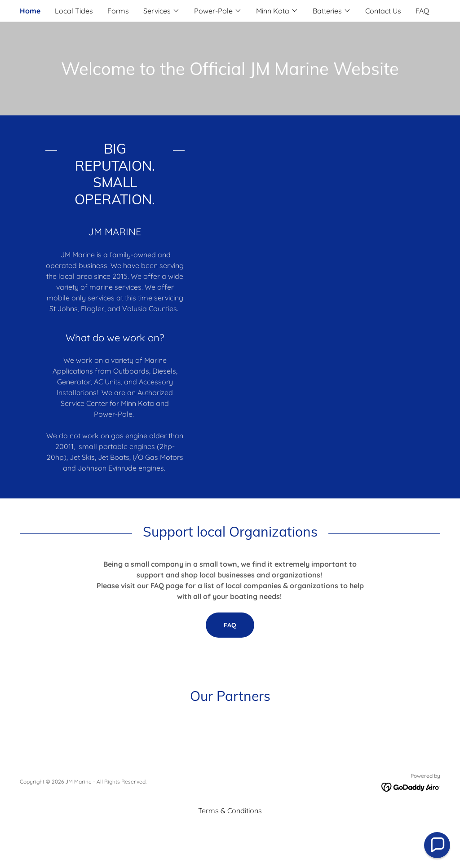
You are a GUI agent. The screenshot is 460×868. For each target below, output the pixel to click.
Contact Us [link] (383, 11)
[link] (411, 786)
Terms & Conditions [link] (230, 811)
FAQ (230, 625)
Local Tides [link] (74, 11)
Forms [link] (118, 11)
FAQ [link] (422, 11)
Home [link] (30, 11)
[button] (161, 11)
